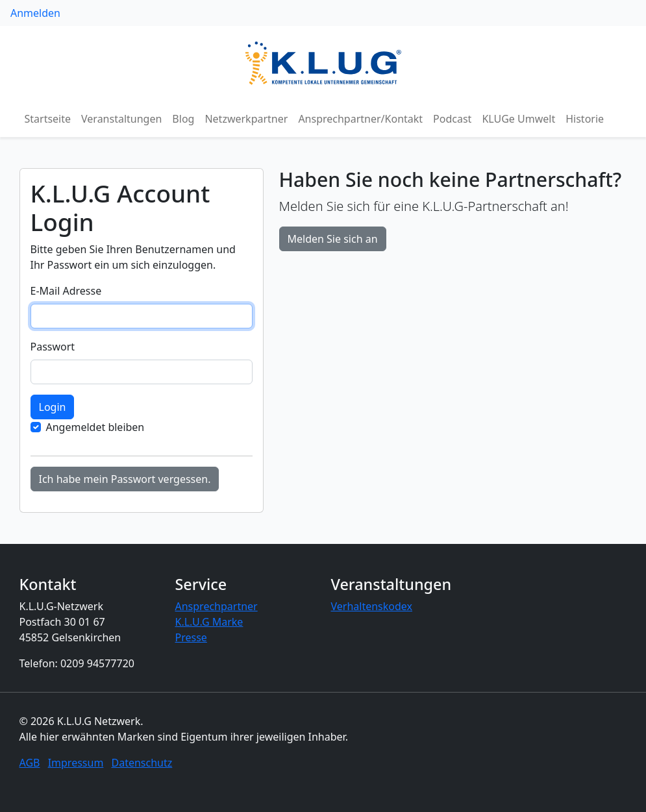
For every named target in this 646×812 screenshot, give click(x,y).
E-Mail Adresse (66, 291)
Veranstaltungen (121, 119)
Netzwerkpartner (246, 119)
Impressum (76, 763)
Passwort (53, 347)
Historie (585, 119)
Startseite (48, 119)
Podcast (452, 119)
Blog (183, 119)
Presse (191, 637)
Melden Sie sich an (333, 239)
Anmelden (35, 13)
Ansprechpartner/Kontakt (360, 119)
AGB (30, 763)
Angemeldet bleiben (95, 427)
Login (53, 407)
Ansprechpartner (217, 606)
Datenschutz (142, 763)
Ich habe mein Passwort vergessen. (125, 479)
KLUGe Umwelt (518, 119)
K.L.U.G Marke (209, 622)
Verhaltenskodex (372, 606)
